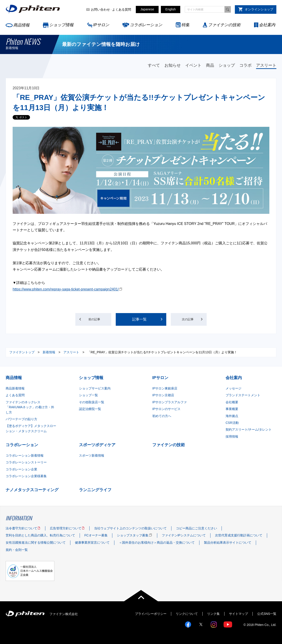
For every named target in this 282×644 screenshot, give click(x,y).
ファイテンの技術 (224, 25)
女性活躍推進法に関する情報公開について (36, 543)
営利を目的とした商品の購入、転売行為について (40, 535)
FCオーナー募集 (96, 535)
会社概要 (232, 402)
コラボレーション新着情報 (25, 455)
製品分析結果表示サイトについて (228, 543)
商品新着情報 (15, 388)
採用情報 (232, 436)
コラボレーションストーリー (26, 462)
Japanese (147, 9)
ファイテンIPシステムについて (184, 535)
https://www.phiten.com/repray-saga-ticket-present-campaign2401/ (66, 289)
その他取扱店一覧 (92, 402)
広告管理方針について (66, 528)
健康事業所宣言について (92, 543)
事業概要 (232, 409)
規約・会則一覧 (17, 550)
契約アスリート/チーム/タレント (249, 429)
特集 (185, 25)
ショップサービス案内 (95, 388)
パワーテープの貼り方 (21, 419)
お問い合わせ (100, 9)
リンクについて (187, 614)
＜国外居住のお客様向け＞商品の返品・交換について (157, 543)
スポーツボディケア (97, 445)
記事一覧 (139, 319)
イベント (193, 65)
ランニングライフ (95, 490)
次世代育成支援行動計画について (239, 535)
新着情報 (49, 352)
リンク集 (213, 614)
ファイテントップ (22, 352)
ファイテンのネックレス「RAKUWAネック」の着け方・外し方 (30, 407)
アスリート (266, 65)
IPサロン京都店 (163, 395)
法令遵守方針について (21, 528)
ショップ (227, 65)
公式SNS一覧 (267, 614)
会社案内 (267, 25)
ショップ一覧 (88, 395)
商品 (210, 65)
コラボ (245, 65)
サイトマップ (238, 614)
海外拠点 (232, 416)
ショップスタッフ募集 (133, 535)
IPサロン (101, 25)
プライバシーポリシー (151, 614)
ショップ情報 (61, 25)
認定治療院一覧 (90, 409)
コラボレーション (146, 25)
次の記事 (197, 319)
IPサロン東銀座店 (165, 388)
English (171, 9)
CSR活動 (232, 423)
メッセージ (233, 388)
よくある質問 (122, 9)
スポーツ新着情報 (92, 455)
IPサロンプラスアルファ (170, 402)
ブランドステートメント (243, 395)
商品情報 (21, 25)
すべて (154, 65)
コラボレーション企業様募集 (26, 476)
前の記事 (85, 319)
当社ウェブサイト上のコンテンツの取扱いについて (130, 528)
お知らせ (173, 65)
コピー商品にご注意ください (196, 528)
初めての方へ (162, 416)
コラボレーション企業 (21, 469)
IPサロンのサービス (166, 409)
